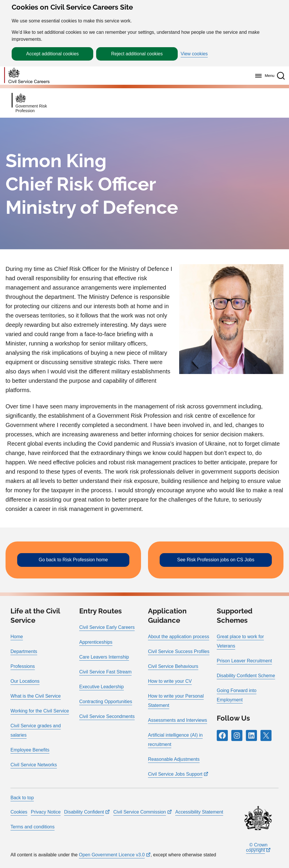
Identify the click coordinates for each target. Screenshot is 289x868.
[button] (281, 76)
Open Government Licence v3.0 (112, 855)
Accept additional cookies (53, 54)
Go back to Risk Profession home (73, 560)
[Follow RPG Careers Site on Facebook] (222, 735)
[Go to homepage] (27, 76)
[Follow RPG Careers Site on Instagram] (237, 735)
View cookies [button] (194, 54)
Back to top (22, 798)
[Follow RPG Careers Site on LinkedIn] (251, 735)
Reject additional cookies (137, 54)
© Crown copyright (257, 847)
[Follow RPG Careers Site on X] (266, 735)
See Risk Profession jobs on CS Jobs (216, 560)
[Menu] (263, 76)
